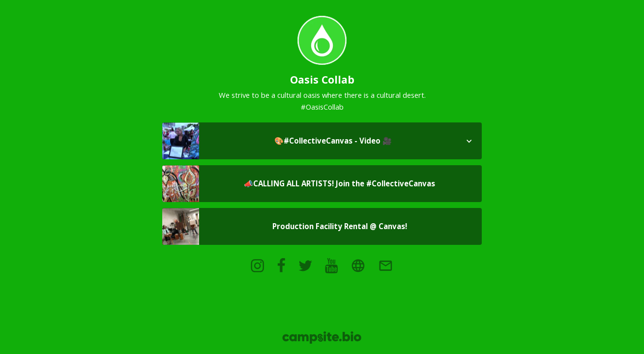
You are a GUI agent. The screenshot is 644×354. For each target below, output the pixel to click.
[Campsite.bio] (322, 338)
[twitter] (305, 265)
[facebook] (281, 265)
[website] (358, 265)
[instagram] (257, 265)
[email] (385, 265)
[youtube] (331, 265)
